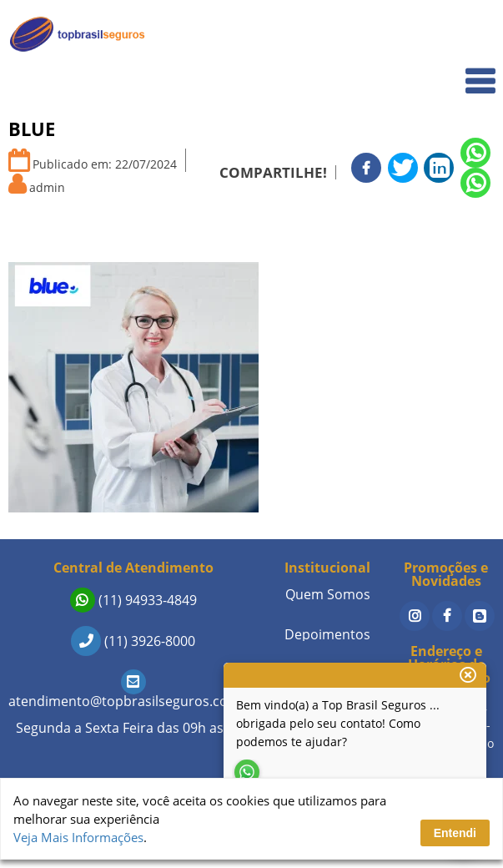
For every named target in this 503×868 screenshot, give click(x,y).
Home (467, 35)
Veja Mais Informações (78, 837)
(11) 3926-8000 (133, 641)
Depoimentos (327, 634)
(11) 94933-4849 (133, 600)
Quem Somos (446, 71)
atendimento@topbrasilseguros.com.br (133, 691)
